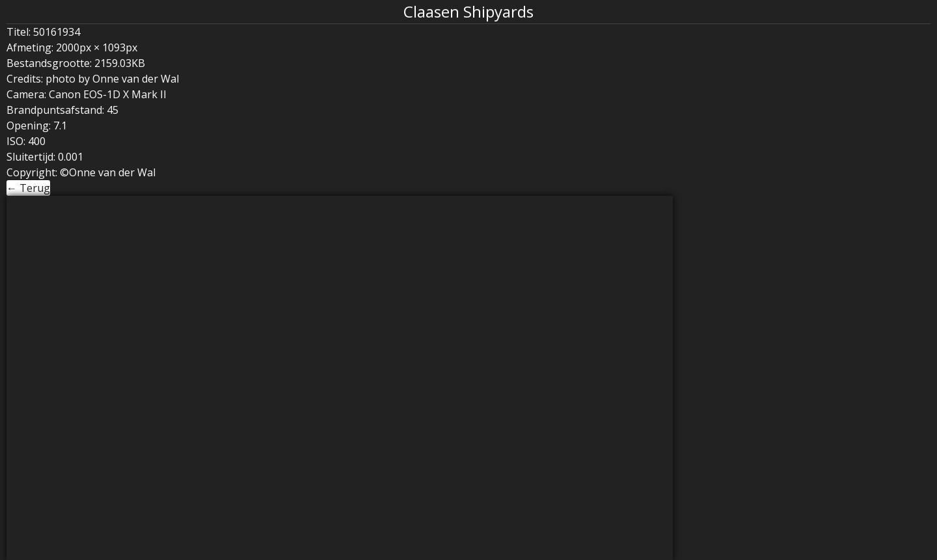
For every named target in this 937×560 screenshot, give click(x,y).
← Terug (28, 188)
